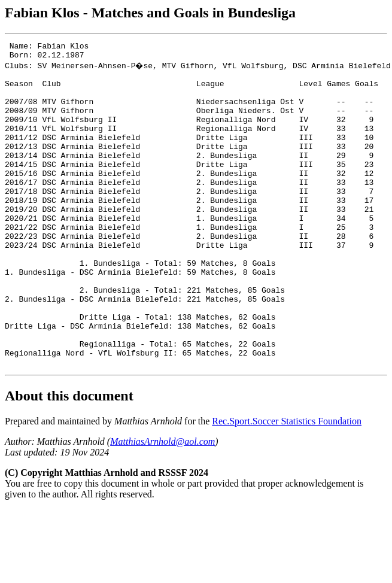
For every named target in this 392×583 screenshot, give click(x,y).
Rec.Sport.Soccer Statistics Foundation (287, 484)
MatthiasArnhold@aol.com (162, 504)
